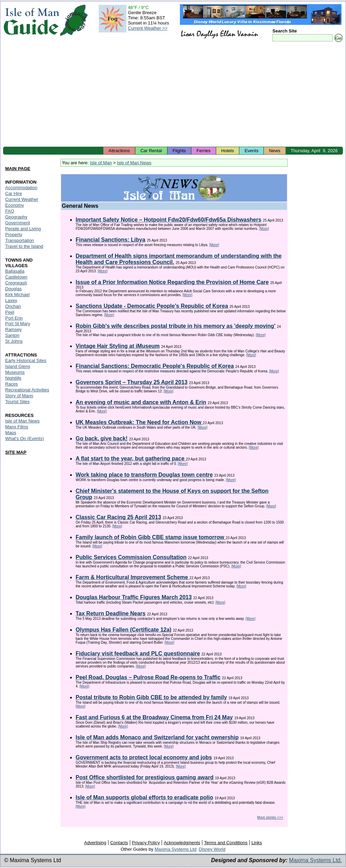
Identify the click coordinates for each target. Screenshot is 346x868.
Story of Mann (19, 396)
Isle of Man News (134, 163)
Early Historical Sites (26, 360)
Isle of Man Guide (31, 20)
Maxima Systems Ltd (176, 849)
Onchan (13, 306)
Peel (10, 312)
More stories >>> (270, 817)
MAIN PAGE (18, 169)
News (275, 151)
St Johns (14, 341)
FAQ (10, 211)
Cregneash (16, 283)
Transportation (20, 240)
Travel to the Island (24, 246)
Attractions (119, 151)
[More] (264, 229)
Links (257, 843)
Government (18, 223)
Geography (16, 217)
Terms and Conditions (226, 843)
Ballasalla (15, 271)
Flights (179, 151)
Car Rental (151, 151)
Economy (15, 205)
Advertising (95, 843)
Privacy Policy (146, 843)
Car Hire (13, 193)
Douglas (13, 289)
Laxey (11, 300)
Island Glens (18, 366)
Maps (11, 433)
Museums (15, 372)
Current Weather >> (148, 28)
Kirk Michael (17, 295)
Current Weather (22, 199)
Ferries (203, 151)
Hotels (228, 151)
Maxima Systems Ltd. (315, 860)
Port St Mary (18, 324)
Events (251, 151)
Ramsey (13, 329)
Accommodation (21, 188)
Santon (12, 335)
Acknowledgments (182, 843)
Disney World (212, 849)
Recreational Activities (27, 390)
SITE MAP (16, 452)
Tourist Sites (17, 402)
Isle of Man (101, 163)
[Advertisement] (173, 95)
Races (12, 384)
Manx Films (17, 427)
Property (14, 235)
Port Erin (14, 318)
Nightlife (13, 378)
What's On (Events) (25, 438)
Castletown (16, 277)
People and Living (23, 229)
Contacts (119, 843)
